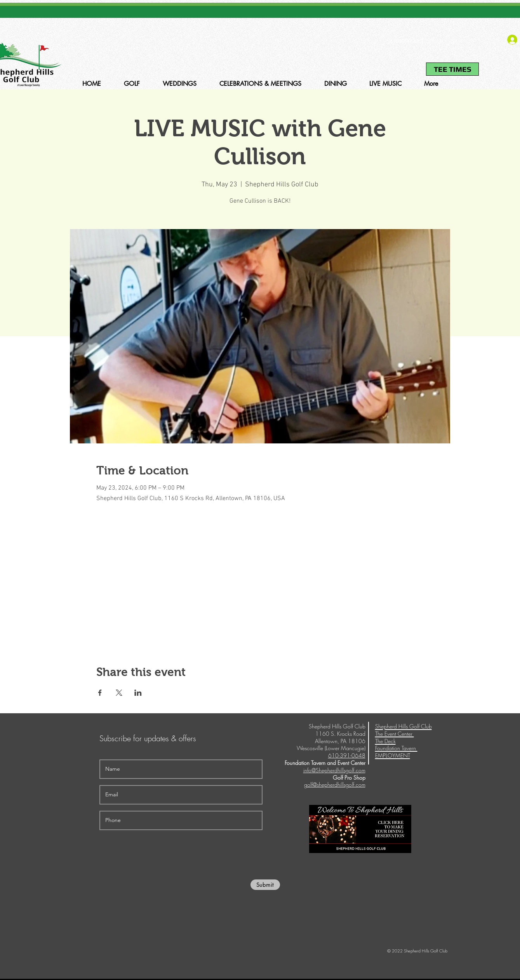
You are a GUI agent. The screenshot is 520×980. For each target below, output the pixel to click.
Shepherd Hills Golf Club (403, 726)
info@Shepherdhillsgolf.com (334, 770)
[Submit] (265, 885)
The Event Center (395, 734)
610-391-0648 (404, 41)
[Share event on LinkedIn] (138, 693)
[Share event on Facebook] (100, 693)
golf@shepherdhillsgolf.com (335, 785)
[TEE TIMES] (452, 69)
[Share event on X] (119, 693)
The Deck (385, 741)
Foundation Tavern (396, 748)
